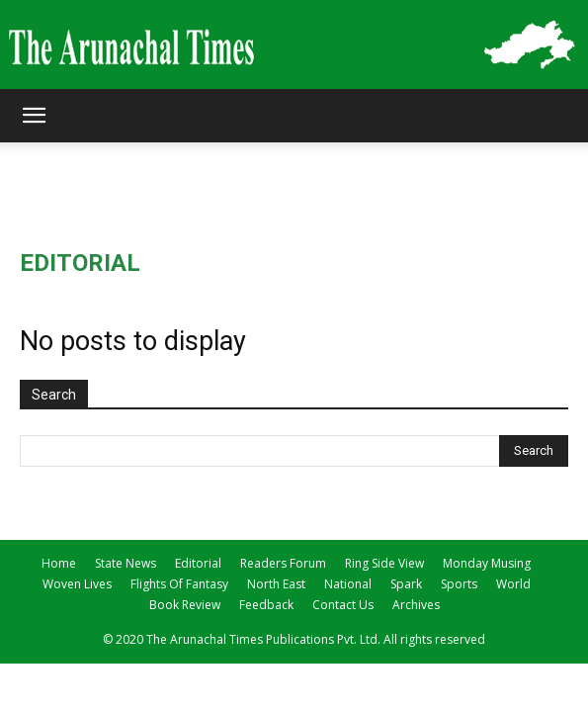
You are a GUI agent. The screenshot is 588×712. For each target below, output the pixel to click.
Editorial (198, 563)
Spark (406, 584)
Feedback (266, 605)
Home (59, 563)
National (348, 584)
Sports (459, 584)
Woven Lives (77, 584)
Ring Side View (384, 563)
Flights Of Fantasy (179, 584)
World (513, 584)
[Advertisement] (294, 177)
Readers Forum (283, 563)
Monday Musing (487, 563)
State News (126, 563)
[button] (34, 116)
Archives (416, 605)
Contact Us (343, 605)
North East (276, 584)
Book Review (185, 605)
